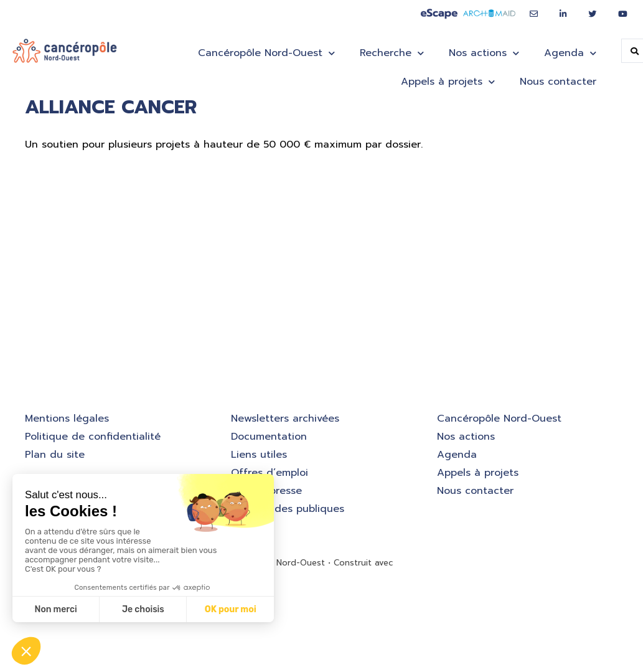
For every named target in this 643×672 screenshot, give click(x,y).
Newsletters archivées (285, 419)
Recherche (392, 53)
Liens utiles (259, 455)
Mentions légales (67, 419)
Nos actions (484, 53)
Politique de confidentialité (93, 437)
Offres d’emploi (270, 473)
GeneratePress (425, 563)
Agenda (570, 53)
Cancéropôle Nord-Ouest (266, 53)
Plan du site (55, 455)
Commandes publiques (288, 509)
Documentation (269, 437)
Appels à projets (448, 82)
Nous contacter (558, 82)
